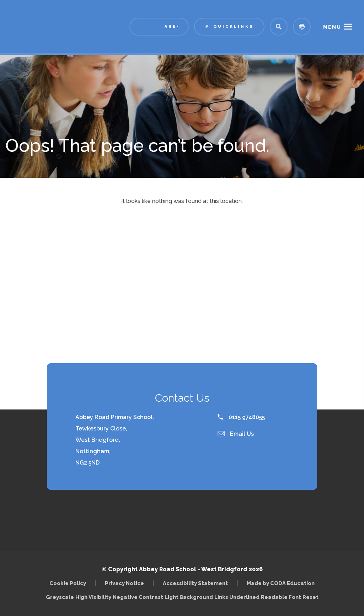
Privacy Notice (124, 583)
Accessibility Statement (195, 583)
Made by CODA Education (281, 583)
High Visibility (93, 597)
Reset (311, 597)
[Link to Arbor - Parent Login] (159, 27)
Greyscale (60, 597)
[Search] (279, 27)
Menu (332, 27)
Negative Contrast (138, 597)
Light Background (189, 597)
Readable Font (281, 597)
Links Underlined (237, 597)
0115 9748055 (241, 417)
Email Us (236, 434)
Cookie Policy (68, 583)
